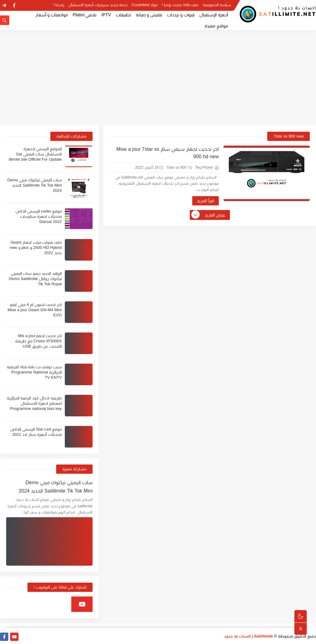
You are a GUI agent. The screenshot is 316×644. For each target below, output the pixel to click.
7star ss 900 (179, 167)
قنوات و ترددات (181, 15)
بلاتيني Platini (85, 15)
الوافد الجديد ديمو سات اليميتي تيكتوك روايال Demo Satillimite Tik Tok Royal (35, 279)
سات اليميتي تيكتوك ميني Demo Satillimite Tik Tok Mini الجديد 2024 (35, 185)
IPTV (106, 15)
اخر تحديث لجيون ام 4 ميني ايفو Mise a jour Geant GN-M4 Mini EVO (35, 310)
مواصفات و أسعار (52, 15)
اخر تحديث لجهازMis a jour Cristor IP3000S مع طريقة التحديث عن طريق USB (38, 341)
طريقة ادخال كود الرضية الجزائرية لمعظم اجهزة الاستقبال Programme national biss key (34, 403)
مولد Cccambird (145, 5)
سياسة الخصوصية (217, 5)
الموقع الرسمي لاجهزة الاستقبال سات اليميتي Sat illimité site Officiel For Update (35, 154)
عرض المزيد (209, 215)
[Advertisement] (158, 78)
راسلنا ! (59, 5)
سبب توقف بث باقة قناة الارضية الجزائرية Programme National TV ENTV (34, 372)
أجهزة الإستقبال (214, 15)
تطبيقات (123, 15)
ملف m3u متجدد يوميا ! (180, 5)
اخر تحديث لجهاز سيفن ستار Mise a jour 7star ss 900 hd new (168, 153)
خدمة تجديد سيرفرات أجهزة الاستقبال (98, 5)
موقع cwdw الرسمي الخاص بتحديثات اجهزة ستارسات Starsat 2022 (39, 216)
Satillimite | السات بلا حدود (249, 636)
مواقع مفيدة (216, 26)
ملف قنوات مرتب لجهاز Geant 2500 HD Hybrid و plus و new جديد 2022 (36, 248)
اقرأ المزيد (206, 201)
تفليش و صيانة (149, 15)
